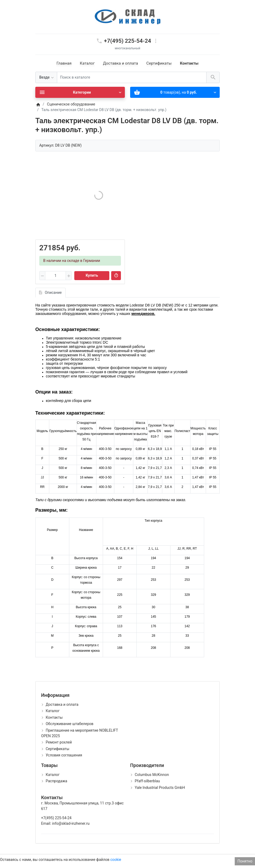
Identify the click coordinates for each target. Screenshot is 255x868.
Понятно (245, 861)
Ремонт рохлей (59, 742)
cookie (116, 860)
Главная (64, 63)
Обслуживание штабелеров (69, 724)
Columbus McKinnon (152, 775)
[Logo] (127, 17)
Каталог (87, 63)
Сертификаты (159, 63)
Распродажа (56, 781)
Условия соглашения (64, 755)
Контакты (189, 63)
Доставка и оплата (121, 63)
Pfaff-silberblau (147, 781)
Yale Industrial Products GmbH (160, 788)
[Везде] (46, 77)
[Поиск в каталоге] (132, 77)
